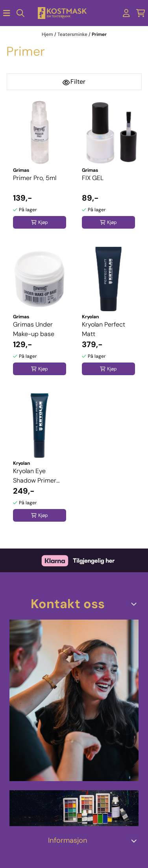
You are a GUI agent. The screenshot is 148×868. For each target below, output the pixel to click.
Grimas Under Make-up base (34, 329)
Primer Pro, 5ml (35, 178)
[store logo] (62, 13)
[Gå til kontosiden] (126, 13)
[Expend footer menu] (135, 840)
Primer (99, 34)
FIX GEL (93, 178)
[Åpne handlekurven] (141, 13)
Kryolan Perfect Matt (104, 329)
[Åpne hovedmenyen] (7, 13)
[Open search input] (20, 13)
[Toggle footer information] (135, 604)
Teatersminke (73, 34)
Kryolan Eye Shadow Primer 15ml (35, 476)
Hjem (48, 34)
